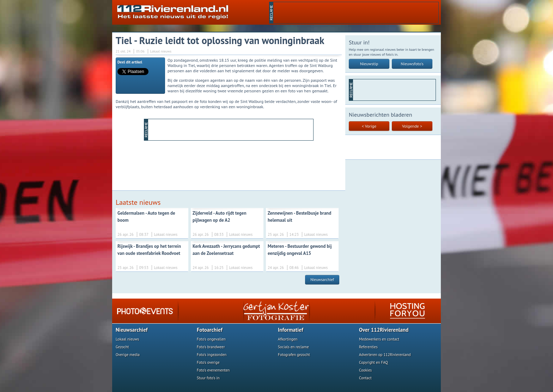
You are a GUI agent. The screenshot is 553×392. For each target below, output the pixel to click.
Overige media (128, 355)
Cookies (365, 370)
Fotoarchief (210, 330)
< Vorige (369, 126)
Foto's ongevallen (211, 339)
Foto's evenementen (213, 370)
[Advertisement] (356, 13)
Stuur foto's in (208, 378)
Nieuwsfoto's (412, 64)
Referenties (368, 347)
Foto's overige (208, 362)
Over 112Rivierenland (384, 330)
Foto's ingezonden (212, 355)
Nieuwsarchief (322, 280)
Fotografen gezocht (294, 355)
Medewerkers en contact (379, 339)
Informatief (291, 330)
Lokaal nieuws (127, 339)
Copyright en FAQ (373, 362)
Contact (365, 378)
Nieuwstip (369, 64)
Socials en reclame (293, 347)
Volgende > (412, 126)
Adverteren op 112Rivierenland (385, 355)
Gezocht (122, 347)
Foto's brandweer (211, 347)
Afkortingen (288, 339)
